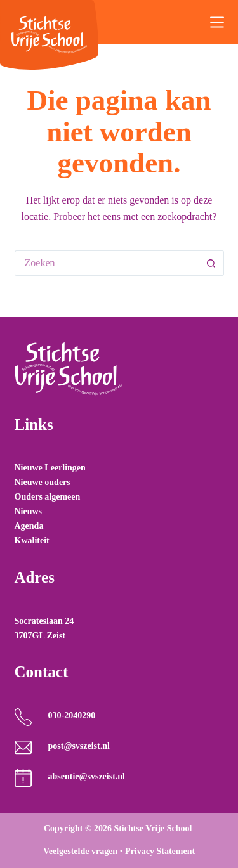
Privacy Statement (160, 851)
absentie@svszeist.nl (86, 776)
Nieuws (29, 511)
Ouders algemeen (48, 497)
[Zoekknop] (211, 263)
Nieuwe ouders (43, 482)
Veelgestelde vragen (80, 851)
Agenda (29, 526)
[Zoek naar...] (107, 263)
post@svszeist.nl (78, 746)
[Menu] (217, 22)
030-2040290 (71, 716)
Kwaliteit (32, 541)
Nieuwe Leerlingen (50, 468)
